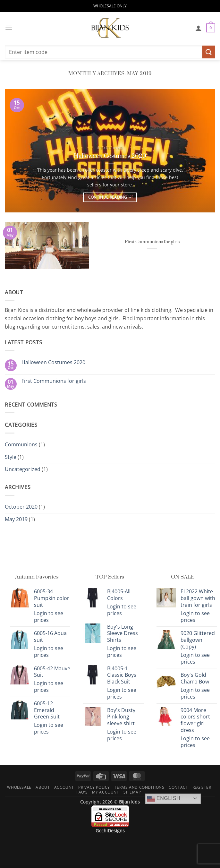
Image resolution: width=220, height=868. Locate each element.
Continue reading (110, 197)
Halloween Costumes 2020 (110, 156)
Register (202, 787)
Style (11, 457)
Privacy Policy (94, 787)
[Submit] (209, 52)
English (164, 799)
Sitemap (132, 792)
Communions (21, 444)
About (43, 787)
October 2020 (21, 507)
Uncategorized (23, 469)
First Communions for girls (152, 242)
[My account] (199, 28)
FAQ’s (82, 792)
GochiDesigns (110, 831)
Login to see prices (49, 617)
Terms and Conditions (139, 787)
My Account (106, 792)
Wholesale (19, 787)
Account (64, 787)
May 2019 (16, 519)
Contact (178, 787)
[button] (9, 28)
